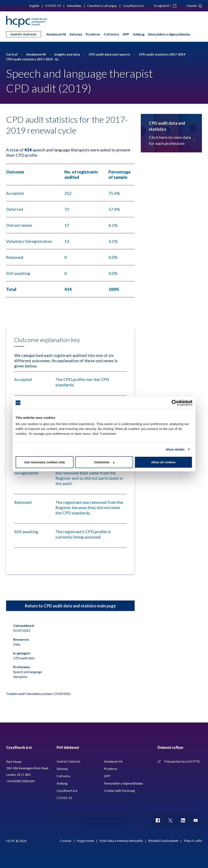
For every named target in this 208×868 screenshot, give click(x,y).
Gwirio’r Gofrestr (24, 34)
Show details (175, 449)
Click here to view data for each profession (171, 140)
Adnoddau (74, 6)
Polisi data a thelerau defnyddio (121, 841)
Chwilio (194, 6)
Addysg (139, 34)
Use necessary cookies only (44, 462)
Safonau (76, 34)
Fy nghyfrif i (165, 6)
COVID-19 (53, 6)
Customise (104, 462)
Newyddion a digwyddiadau (169, 34)
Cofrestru (111, 34)
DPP (126, 34)
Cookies (66, 841)
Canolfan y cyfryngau (102, 6)
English (34, 6)
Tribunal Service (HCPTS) (182, 761)
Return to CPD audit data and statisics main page (70, 606)
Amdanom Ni (56, 34)
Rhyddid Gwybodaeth (163, 841)
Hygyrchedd (85, 841)
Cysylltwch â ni (133, 6)
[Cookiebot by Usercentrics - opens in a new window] (175, 403)
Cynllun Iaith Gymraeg (119, 790)
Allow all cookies (163, 462)
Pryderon (93, 34)
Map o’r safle (193, 841)
